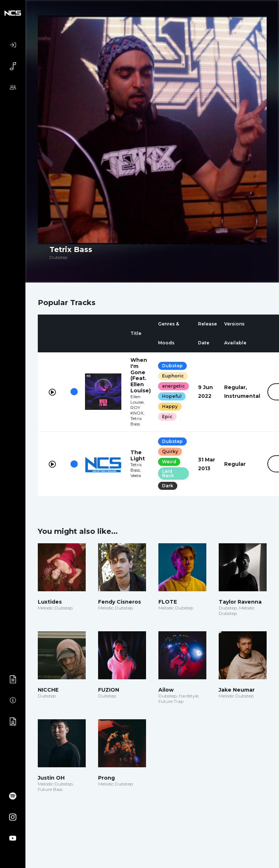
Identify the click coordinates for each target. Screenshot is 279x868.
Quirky (170, 451)
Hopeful (172, 396)
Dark (168, 486)
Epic (167, 417)
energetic (173, 386)
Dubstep (172, 366)
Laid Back (168, 473)
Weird (169, 462)
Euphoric (173, 376)
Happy (170, 406)
